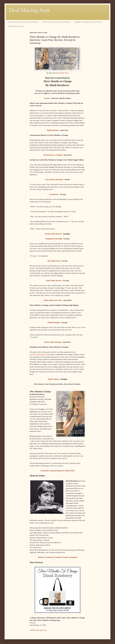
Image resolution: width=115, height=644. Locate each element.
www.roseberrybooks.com (39, 354)
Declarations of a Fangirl (53, 155)
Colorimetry (54, 194)
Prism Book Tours (62, 73)
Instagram (73, 557)
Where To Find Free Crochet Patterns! (56, 22)
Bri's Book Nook (54, 261)
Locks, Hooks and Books (54, 179)
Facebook (58, 557)
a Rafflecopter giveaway (38, 630)
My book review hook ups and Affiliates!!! (23, 22)
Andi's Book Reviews (54, 280)
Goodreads (45, 471)
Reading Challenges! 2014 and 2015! (88, 22)
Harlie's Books (53, 379)
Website (41, 557)
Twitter (65, 557)
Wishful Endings (54, 322)
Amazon (53, 471)
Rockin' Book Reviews (53, 234)
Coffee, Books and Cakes (53, 300)
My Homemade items (16, 26)
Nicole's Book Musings (53, 342)
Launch (47, 98)
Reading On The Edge (54, 239)
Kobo (73, 471)
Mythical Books (53, 130)
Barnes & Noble (63, 471)
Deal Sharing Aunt (29, 10)
